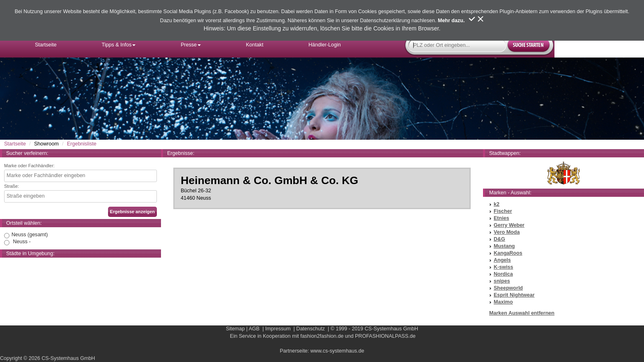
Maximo (503, 302)
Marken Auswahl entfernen (522, 313)
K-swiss (503, 267)
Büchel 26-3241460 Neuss (322, 188)
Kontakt (255, 45)
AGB (254, 329)
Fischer (503, 211)
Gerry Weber (509, 225)
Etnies (501, 218)
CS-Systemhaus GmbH (391, 329)
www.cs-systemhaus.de (337, 351)
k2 (497, 204)
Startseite (46, 45)
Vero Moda (507, 232)
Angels (502, 260)
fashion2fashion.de (322, 336)
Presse (191, 45)
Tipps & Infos (119, 45)
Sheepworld (508, 288)
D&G (499, 239)
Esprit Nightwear (514, 295)
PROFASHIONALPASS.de (385, 336)
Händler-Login (325, 45)
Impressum (278, 329)
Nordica (503, 274)
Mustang (504, 246)
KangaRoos (508, 253)
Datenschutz (310, 329)
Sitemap (235, 329)
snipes (502, 281)
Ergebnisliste (82, 144)
